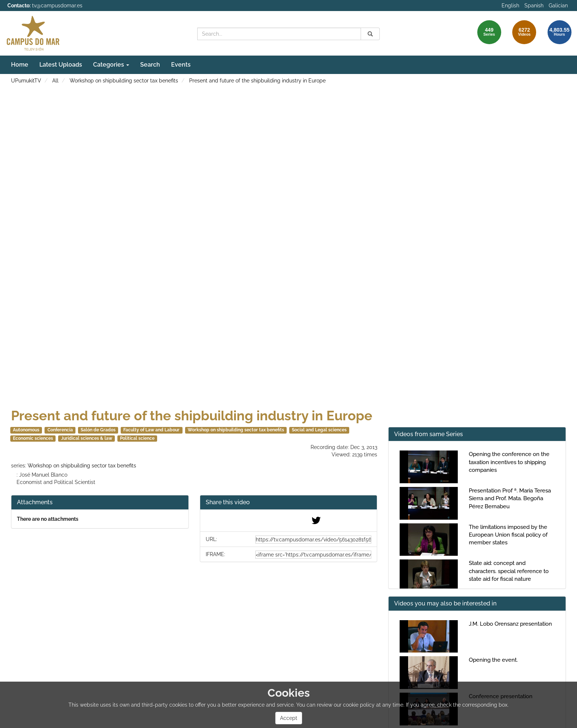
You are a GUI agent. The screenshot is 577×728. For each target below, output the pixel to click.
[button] (289, 503)
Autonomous (26, 430)
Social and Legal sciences (319, 430)
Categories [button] (111, 65)
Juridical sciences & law (87, 438)
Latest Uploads (61, 65)
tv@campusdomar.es (57, 6)
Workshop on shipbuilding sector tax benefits (124, 81)
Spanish (534, 6)
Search (150, 65)
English (510, 6)
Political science (137, 438)
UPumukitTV (26, 81)
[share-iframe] (313, 555)
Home (20, 65)
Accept (289, 718)
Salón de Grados (98, 430)
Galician (558, 6)
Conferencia (60, 430)
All (55, 81)
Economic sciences (33, 438)
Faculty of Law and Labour (151, 430)
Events (181, 65)
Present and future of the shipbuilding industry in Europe (257, 81)
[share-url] (313, 540)
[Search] (370, 34)
